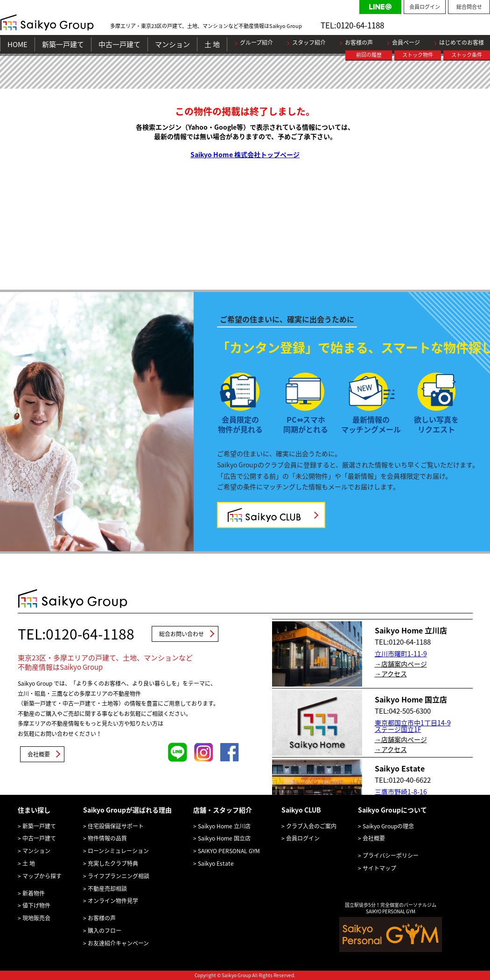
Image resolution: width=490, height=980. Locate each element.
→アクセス (391, 674)
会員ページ (406, 42)
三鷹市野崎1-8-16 (401, 792)
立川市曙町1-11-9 (401, 653)
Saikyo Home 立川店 (224, 826)
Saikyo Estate (216, 863)
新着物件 (34, 893)
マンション (172, 44)
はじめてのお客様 (462, 42)
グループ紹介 (256, 42)
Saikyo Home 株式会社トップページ (245, 154)
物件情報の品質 (107, 838)
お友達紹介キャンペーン (118, 943)
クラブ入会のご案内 (311, 826)
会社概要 (39, 754)
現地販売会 (36, 918)
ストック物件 (418, 55)
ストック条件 (467, 55)
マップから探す (42, 876)
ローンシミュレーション (118, 851)
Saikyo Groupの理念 (388, 826)
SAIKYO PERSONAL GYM (229, 851)
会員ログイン (425, 7)
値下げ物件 (36, 905)
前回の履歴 (369, 55)
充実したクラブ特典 (113, 863)
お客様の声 (359, 42)
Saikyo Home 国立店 (224, 838)
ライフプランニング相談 (119, 876)
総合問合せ (469, 7)
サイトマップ (379, 868)
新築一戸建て (63, 44)
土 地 (212, 44)
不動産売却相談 (107, 889)
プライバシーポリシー (391, 855)
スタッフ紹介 (309, 42)
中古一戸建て (119, 44)
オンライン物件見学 (113, 901)
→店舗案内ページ (401, 664)
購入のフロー (105, 931)
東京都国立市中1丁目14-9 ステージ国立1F (413, 726)
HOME (17, 44)
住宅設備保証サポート (116, 826)
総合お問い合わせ (182, 634)
